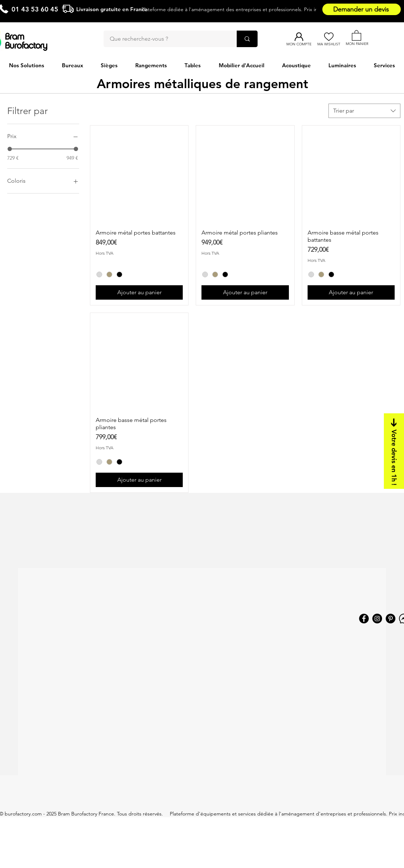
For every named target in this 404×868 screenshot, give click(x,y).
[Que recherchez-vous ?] (166, 39)
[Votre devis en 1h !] (394, 451)
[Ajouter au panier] (139, 292)
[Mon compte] (299, 37)
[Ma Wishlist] (329, 37)
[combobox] (364, 111)
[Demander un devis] (362, 9)
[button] (357, 35)
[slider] (10, 149)
